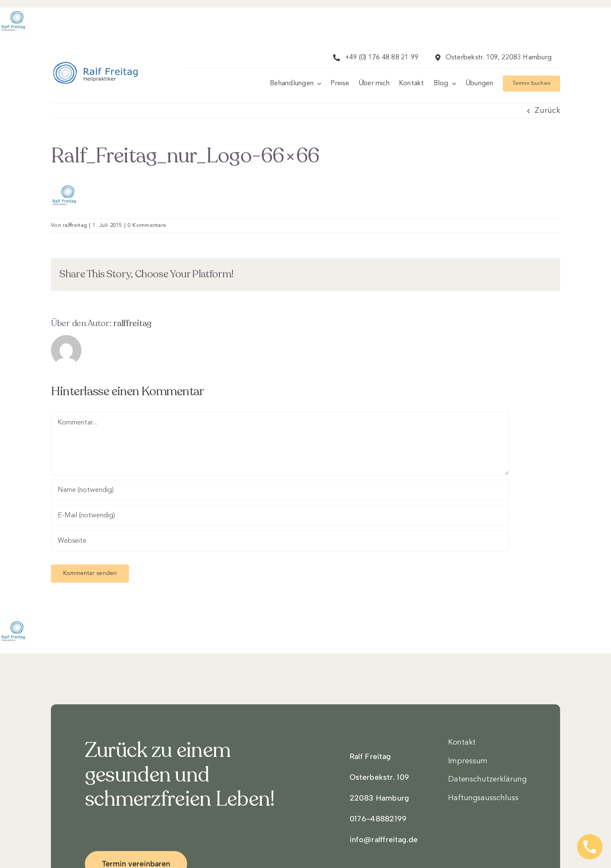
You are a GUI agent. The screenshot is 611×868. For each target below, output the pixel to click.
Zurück (547, 111)
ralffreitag (75, 225)
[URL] (280, 541)
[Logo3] (96, 73)
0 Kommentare (147, 225)
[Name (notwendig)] (280, 490)
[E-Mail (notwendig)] (280, 516)
